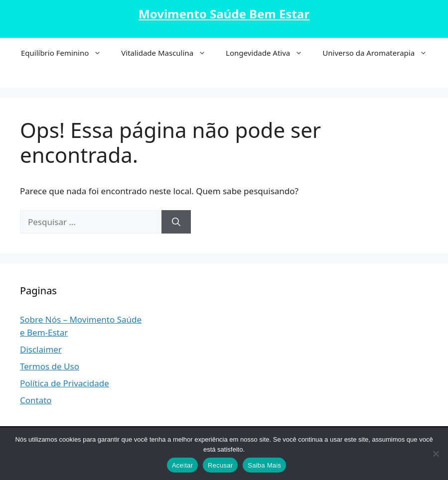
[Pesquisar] (176, 222)
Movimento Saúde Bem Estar (224, 14)
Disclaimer (41, 349)
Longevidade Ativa (269, 53)
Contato (36, 400)
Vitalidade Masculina (168, 53)
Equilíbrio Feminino (66, 53)
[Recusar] (436, 454)
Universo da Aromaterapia (380, 53)
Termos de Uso (50, 366)
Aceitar (182, 465)
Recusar (220, 465)
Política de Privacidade (65, 383)
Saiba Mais (264, 465)
